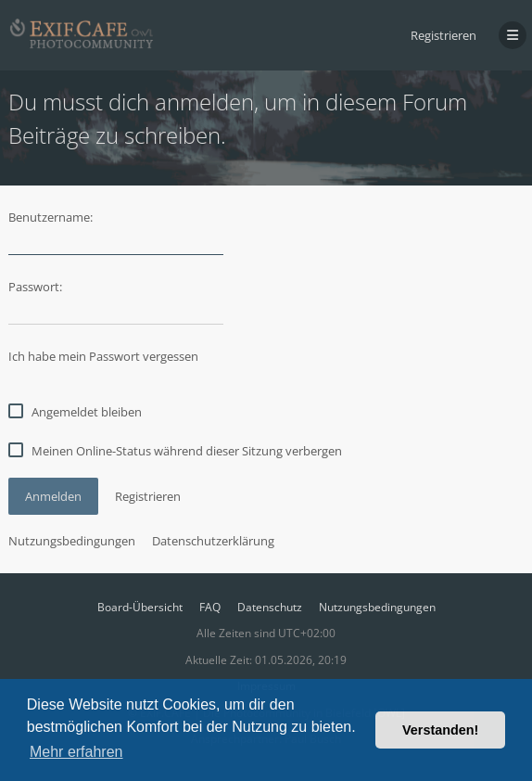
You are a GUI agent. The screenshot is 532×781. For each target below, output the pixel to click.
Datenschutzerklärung (213, 541)
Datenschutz (270, 607)
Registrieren (443, 35)
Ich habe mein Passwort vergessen (103, 356)
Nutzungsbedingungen (72, 541)
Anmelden (53, 496)
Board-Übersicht (140, 607)
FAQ (210, 607)
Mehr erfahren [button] (76, 752)
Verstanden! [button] (440, 730)
